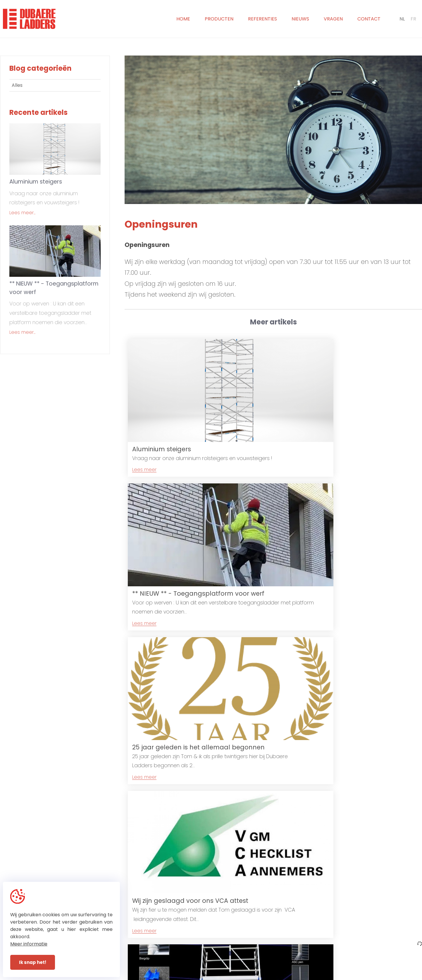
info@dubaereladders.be (325, 945)
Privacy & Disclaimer (219, 976)
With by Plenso (265, 976)
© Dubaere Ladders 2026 (165, 976)
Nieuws (300, 19)
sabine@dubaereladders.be (328, 953)
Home (183, 19)
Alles (17, 85)
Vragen (333, 19)
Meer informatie (29, 944)
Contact (369, 19)
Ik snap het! (33, 962)
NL (402, 19)
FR (413, 19)
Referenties (262, 19)
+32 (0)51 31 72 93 (234, 953)
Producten (219, 19)
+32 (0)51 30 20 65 (235, 945)
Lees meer (144, 448)
